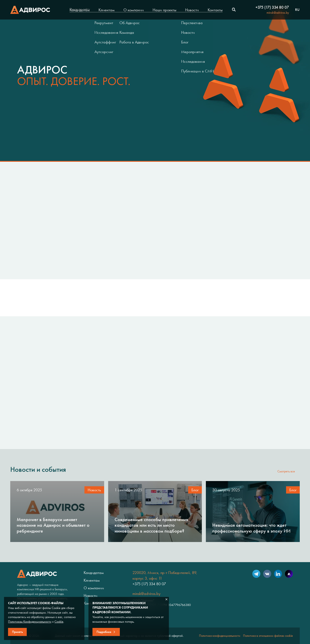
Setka (289, 574)
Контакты (215, 10)
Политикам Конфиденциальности (30, 622)
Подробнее (104, 632)
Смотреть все (286, 471)
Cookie (59, 622)
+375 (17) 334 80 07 (272, 7)
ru (297, 10)
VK (267, 574)
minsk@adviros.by (278, 13)
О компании (134, 10)
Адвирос (30, 10)
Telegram (256, 574)
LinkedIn (278, 574)
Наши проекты (164, 10)
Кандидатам (80, 10)
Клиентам (107, 10)
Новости (192, 10)
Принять (17, 632)
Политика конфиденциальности (220, 636)
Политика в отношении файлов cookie (268, 636)
